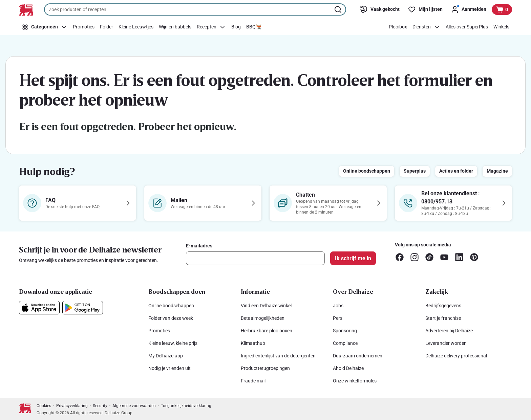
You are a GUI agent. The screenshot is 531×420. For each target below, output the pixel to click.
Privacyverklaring (72, 406)
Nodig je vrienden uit (169, 368)
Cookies (44, 406)
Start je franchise (443, 318)
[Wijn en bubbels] (175, 27)
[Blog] (236, 27)
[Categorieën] (45, 27)
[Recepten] (211, 27)
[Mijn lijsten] (425, 9)
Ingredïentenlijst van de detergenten (278, 356)
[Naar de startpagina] (26, 10)
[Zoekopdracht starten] (339, 9)
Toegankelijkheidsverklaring (186, 406)
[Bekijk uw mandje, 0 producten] (502, 9)
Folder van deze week (171, 318)
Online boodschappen (367, 171)
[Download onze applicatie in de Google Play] (83, 308)
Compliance (345, 343)
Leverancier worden (446, 343)
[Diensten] (426, 27)
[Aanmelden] (469, 9)
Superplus (415, 171)
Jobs (338, 306)
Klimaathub (253, 343)
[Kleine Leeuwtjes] (136, 27)
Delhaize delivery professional (456, 356)
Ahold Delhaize (348, 368)
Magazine (497, 171)
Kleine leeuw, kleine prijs (173, 343)
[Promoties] (84, 27)
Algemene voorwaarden (134, 406)
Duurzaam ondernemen (358, 356)
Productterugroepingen (265, 368)
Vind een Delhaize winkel (266, 306)
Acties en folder (456, 171)
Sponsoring (345, 331)
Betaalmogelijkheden (263, 318)
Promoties (159, 331)
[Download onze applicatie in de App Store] (39, 308)
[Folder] (107, 27)
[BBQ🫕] (254, 27)
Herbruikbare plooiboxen (267, 331)
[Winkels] (501, 27)
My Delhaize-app (166, 356)
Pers (338, 318)
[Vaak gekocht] (380, 9)
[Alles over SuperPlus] (467, 27)
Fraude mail (253, 381)
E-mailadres (199, 246)
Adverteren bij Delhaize (449, 331)
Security (100, 406)
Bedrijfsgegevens (443, 306)
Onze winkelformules (355, 381)
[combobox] (195, 9)
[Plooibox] (398, 27)
